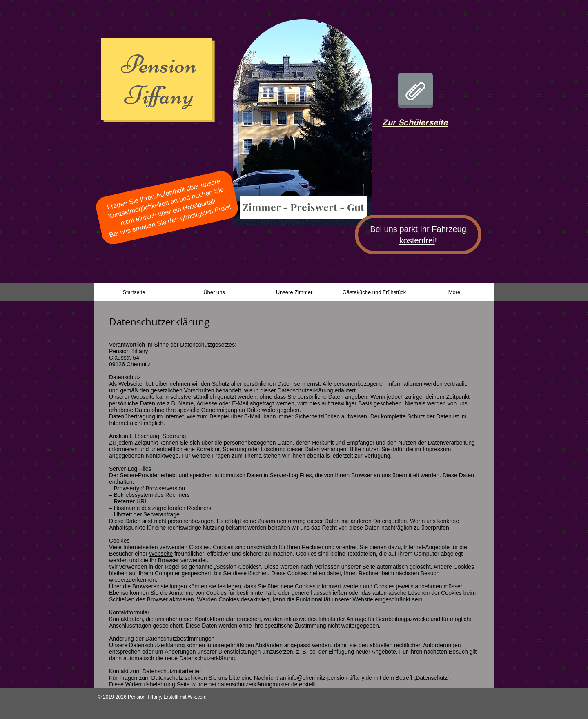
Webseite (161, 554)
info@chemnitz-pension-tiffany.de (330, 678)
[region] (302, 126)
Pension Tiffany (159, 80)
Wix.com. (198, 697)
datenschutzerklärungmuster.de (257, 684)
